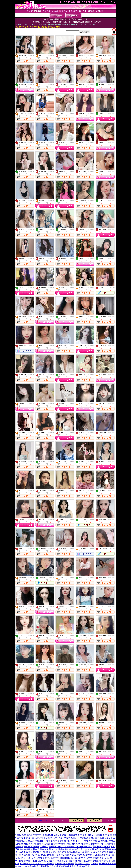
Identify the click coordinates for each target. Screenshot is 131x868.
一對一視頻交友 (32, 847)
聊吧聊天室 (69, 841)
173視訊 (94, 864)
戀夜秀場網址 (71, 838)
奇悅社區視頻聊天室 (34, 844)
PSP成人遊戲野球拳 (99, 852)
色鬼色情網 (72, 852)
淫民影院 (62, 852)
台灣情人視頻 (98, 844)
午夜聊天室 (75, 855)
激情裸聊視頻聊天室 (81, 844)
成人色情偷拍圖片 (60, 849)
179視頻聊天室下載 (72, 847)
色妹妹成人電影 (77, 849)
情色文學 (37, 849)
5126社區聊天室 (99, 835)
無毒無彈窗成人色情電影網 (98, 849)
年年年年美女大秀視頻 (86, 841)
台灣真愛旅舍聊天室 (87, 838)
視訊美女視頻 (57, 838)
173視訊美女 (77, 858)
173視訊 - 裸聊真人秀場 (58, 855)
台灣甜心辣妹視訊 (83, 861)
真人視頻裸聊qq (38, 841)
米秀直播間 (87, 847)
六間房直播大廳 (42, 838)
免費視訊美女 (99, 861)
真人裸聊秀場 (32, 866)
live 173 (21, 866)
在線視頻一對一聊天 (65, 864)
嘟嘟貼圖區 (103, 841)
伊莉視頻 (112, 835)
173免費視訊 (53, 858)
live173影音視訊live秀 (25, 858)
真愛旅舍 (44, 847)
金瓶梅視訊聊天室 (47, 866)
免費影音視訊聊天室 (102, 858)
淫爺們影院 (34, 852)
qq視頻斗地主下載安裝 (43, 821)
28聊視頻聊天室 (74, 835)
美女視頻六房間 (82, 864)
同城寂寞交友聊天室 (104, 855)
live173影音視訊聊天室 (43, 861)
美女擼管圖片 (26, 849)
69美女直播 (41, 858)
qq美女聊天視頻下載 (61, 844)
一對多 (32, 346)
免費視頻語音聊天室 (32, 835)
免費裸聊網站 (55, 847)
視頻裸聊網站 (48, 835)
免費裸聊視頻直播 (55, 841)
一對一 (112, 288)
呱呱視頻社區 (26, 864)
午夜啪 (18, 835)
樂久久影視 (61, 835)
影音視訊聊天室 (82, 866)
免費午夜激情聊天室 (24, 838)
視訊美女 (88, 858)
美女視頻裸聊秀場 (101, 847)
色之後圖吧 (83, 852)
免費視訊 (31, 56)
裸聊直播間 (65, 858)
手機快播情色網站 (48, 852)
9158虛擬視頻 (88, 855)
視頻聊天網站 (104, 838)
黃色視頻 (87, 835)
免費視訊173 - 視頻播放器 (34, 855)
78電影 (47, 844)
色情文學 (47, 849)
